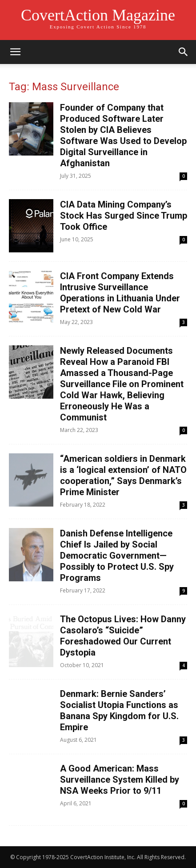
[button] (15, 52)
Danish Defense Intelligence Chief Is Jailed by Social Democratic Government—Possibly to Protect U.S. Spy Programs (117, 556)
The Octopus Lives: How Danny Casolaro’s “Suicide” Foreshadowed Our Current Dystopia (123, 636)
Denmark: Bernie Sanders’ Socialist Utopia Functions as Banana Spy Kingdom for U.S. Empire (119, 710)
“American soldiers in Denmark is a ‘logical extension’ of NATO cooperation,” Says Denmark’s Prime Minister (123, 475)
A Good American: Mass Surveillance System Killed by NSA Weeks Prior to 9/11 (120, 780)
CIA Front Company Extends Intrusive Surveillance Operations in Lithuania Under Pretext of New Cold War (120, 293)
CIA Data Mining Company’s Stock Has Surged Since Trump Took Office (124, 216)
